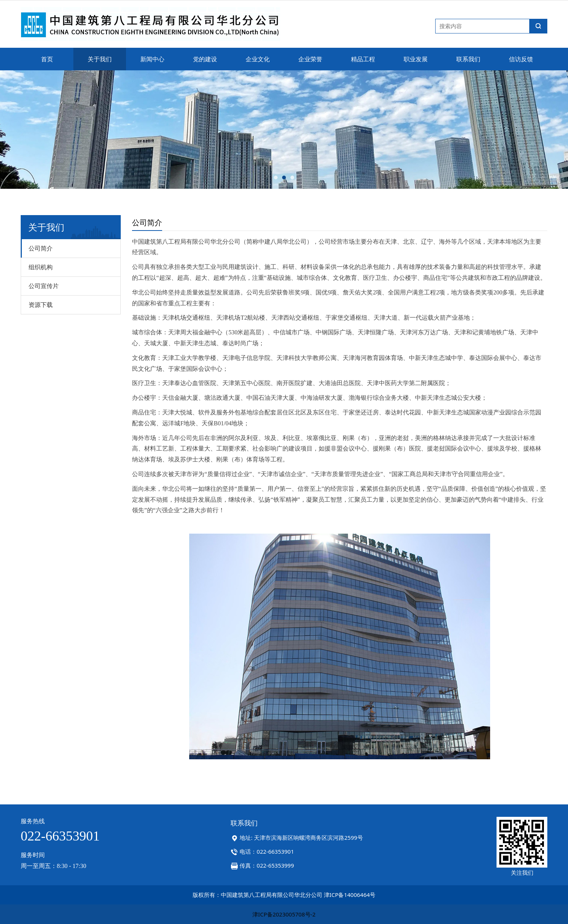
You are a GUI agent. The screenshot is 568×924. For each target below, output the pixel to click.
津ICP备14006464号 (350, 895)
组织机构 (41, 267)
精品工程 (363, 59)
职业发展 (416, 59)
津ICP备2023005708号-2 (284, 914)
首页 (47, 59)
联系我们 (468, 59)
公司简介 (41, 248)
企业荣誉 (310, 59)
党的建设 (205, 59)
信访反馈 (521, 59)
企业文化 (258, 59)
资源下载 (41, 305)
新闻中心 (152, 59)
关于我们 (100, 59)
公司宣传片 (44, 286)
